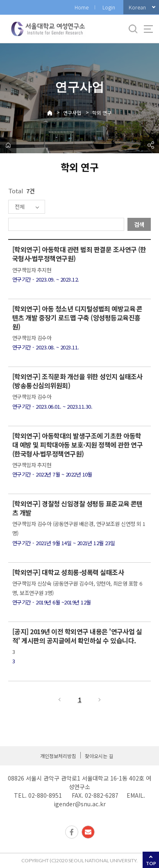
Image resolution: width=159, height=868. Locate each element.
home (8, 145)
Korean (137, 7)
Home (82, 7)
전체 (20, 207)
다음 (100, 700)
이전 (59, 700)
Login (109, 7)
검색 (139, 224)
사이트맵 (148, 29)
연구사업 (72, 113)
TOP (151, 863)
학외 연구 (102, 113)
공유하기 (151, 145)
